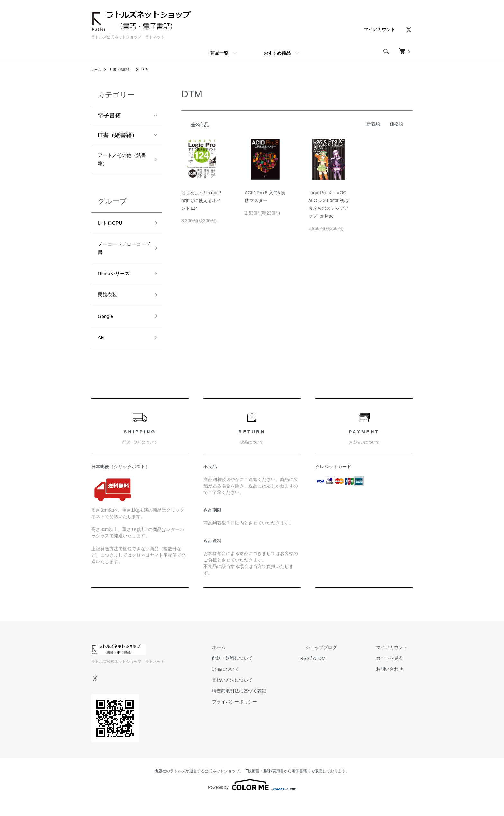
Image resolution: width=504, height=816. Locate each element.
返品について (251, 685)
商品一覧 (219, 53)
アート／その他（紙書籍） (118, 161)
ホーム (97, 69)
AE (102, 352)
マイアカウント (380, 29)
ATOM (340, 674)
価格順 (396, 124)
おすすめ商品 (277, 53)
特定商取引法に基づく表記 (265, 707)
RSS (325, 674)
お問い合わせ (395, 685)
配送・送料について (258, 674)
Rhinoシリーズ (117, 283)
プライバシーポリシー (260, 718)
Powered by (252, 801)
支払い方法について (258, 696)
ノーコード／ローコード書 (121, 255)
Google (107, 329)
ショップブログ (337, 663)
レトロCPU (113, 227)
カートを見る (395, 674)
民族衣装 (109, 306)
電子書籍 (109, 116)
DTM (152, 69)
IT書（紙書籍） (125, 69)
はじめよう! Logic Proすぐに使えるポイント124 (201, 200)
